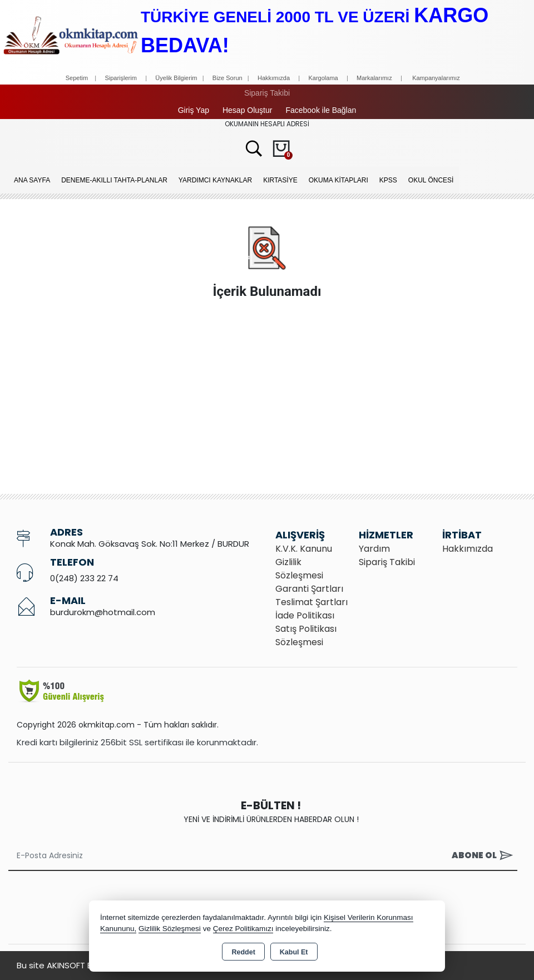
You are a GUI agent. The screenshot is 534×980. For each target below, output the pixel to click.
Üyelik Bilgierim (176, 78)
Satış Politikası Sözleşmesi (306, 635)
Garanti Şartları (309, 589)
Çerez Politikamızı (243, 929)
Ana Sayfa (32, 180)
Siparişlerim (120, 78)
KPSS (388, 180)
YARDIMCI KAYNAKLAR (215, 180)
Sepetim (77, 78)
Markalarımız (374, 78)
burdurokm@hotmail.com (103, 612)
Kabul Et (294, 952)
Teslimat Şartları (311, 602)
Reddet (243, 952)
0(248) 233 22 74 (84, 578)
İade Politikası (305, 615)
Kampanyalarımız (436, 78)
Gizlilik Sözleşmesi (299, 569)
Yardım (374, 549)
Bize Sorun (228, 78)
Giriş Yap (194, 110)
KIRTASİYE (280, 180)
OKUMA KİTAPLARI (338, 180)
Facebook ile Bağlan (321, 110)
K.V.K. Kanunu (304, 549)
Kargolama (323, 78)
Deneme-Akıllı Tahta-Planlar (114, 180)
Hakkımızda (274, 78)
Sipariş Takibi (267, 93)
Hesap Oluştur (247, 110)
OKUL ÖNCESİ (431, 180)
